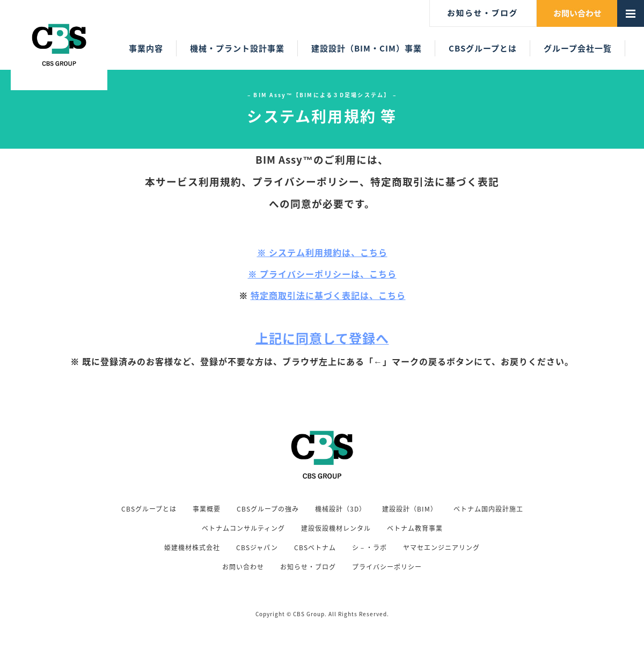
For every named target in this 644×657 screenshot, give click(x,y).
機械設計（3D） (341, 509)
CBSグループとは (483, 48)
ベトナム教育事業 (415, 528)
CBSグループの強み (268, 509)
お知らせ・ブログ (308, 567)
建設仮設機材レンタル (336, 528)
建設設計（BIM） (410, 509)
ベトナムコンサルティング (243, 528)
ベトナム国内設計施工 (488, 509)
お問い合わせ (243, 567)
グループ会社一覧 (578, 48)
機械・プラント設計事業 (237, 48)
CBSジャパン (257, 547)
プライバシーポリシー (387, 567)
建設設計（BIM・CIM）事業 (367, 48)
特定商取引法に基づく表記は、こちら (328, 295)
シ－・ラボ (369, 547)
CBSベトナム (315, 547)
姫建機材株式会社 (192, 547)
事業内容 (146, 48)
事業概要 (207, 509)
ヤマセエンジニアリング (441, 547)
